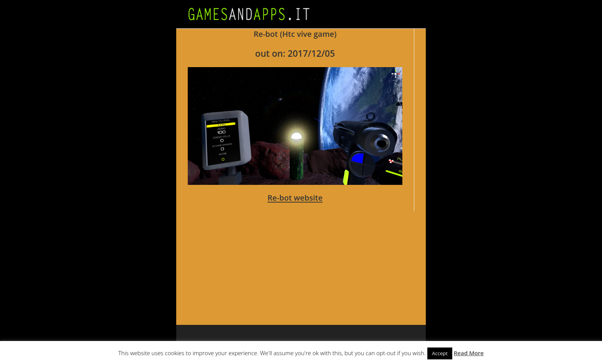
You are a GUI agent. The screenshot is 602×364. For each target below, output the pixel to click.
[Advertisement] (410, 259)
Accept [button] (440, 353)
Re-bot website (295, 198)
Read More (469, 353)
